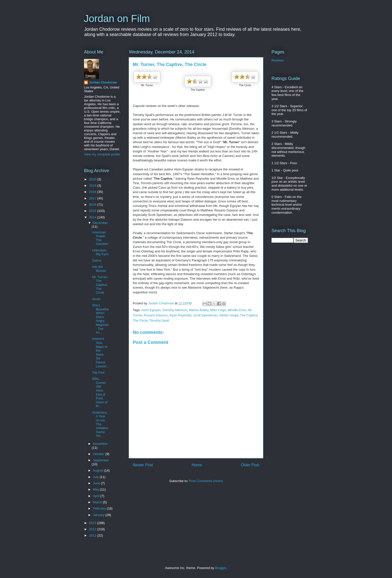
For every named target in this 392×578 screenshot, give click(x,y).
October (99, 454)
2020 (93, 179)
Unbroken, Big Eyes (100, 252)
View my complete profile (102, 154)
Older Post (250, 465)
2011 (93, 535)
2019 (93, 186)
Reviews (278, 60)
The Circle (140, 320)
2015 (93, 211)
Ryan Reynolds (180, 315)
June (97, 483)
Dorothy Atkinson (175, 310)
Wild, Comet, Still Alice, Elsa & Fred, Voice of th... (100, 392)
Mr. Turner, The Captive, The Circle (100, 285)
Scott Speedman (205, 315)
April (97, 496)
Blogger (220, 568)
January (99, 515)
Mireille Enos (237, 310)
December (100, 223)
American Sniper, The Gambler (100, 238)
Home (197, 465)
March (98, 502)
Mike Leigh (218, 310)
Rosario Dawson (156, 315)
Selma (97, 261)
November (100, 444)
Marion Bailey (199, 310)
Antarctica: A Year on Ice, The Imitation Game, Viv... (100, 424)
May (96, 489)
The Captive (249, 315)
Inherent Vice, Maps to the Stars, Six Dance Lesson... (100, 352)
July (96, 477)
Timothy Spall (159, 320)
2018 (93, 192)
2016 (93, 205)
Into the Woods (99, 269)
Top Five (98, 372)
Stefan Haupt (229, 315)
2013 (93, 523)
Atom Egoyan (151, 310)
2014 (93, 217)
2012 (93, 529)
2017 (93, 198)
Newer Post (143, 465)
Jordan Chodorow (103, 82)
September (101, 460)
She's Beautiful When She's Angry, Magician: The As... (100, 319)
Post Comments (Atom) (206, 481)
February (100, 508)
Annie (96, 299)
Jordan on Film (117, 18)
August (98, 470)
